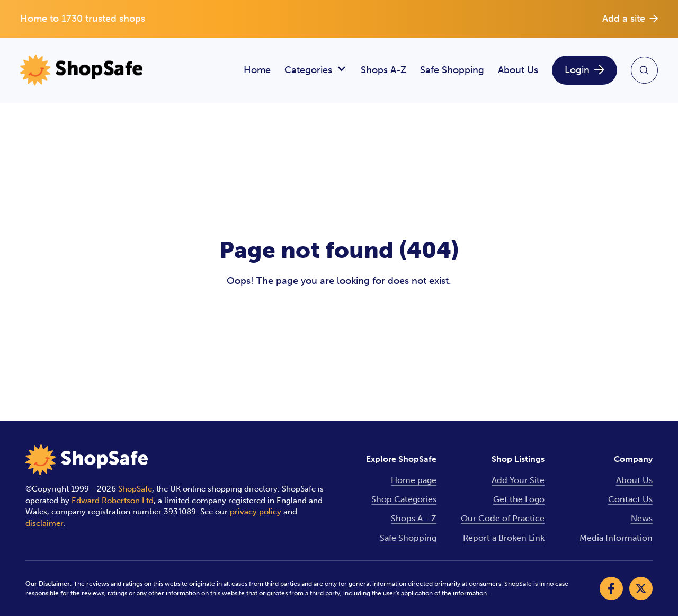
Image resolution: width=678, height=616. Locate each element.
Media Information (616, 538)
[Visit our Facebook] (611, 588)
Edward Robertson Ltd (113, 501)
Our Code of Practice (503, 518)
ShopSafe (135, 489)
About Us (518, 70)
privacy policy (256, 512)
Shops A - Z (414, 518)
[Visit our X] (641, 588)
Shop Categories (404, 499)
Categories (316, 70)
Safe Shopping (452, 70)
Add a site (630, 19)
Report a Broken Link (504, 538)
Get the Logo (519, 499)
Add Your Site (518, 480)
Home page (414, 480)
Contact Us (630, 499)
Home (257, 70)
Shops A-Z (383, 70)
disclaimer (44, 523)
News (642, 518)
